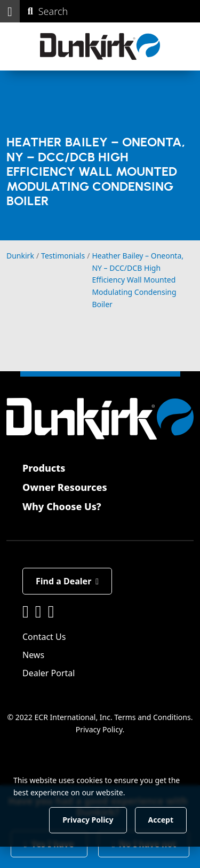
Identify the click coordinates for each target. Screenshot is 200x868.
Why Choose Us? (62, 506)
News (33, 655)
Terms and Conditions (152, 717)
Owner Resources (65, 487)
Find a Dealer (67, 581)
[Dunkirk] (100, 46)
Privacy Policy (99, 729)
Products (44, 468)
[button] (10, 11)
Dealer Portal (49, 673)
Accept (161, 820)
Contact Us (44, 637)
